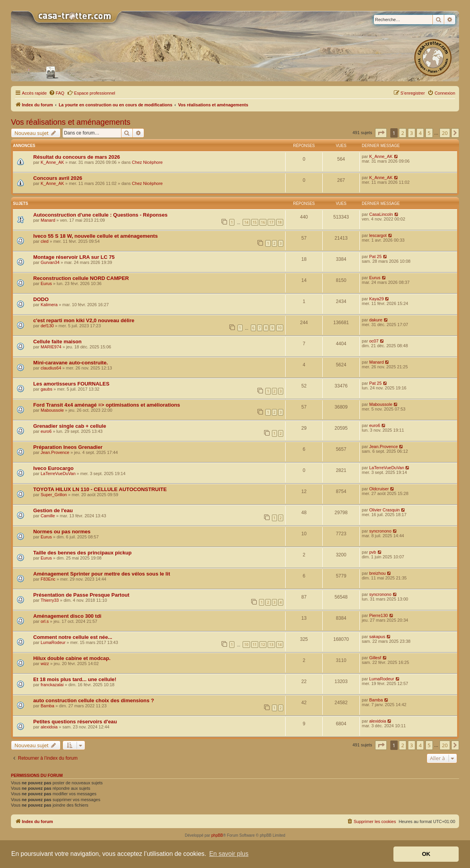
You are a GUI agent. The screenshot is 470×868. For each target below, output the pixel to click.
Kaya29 (376, 299)
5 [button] (429, 133)
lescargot (378, 235)
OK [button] (426, 854)
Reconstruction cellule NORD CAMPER (81, 278)
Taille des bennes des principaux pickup (82, 553)
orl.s (45, 621)
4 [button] (420, 133)
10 (280, 328)
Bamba (47, 706)
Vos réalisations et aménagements (71, 122)
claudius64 (51, 368)
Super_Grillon (54, 495)
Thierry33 (50, 600)
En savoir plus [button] (229, 854)
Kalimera (49, 305)
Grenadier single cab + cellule (70, 426)
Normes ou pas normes (62, 532)
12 (263, 645)
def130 (47, 326)
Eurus (46, 283)
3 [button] (412, 133)
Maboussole (52, 410)
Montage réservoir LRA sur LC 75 (74, 257)
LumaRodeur (53, 642)
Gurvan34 (50, 262)
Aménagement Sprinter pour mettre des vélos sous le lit (102, 574)
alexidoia (49, 727)
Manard (48, 220)
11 (255, 645)
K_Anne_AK (52, 162)
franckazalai (52, 685)
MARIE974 (51, 347)
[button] (381, 133)
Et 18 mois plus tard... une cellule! (75, 679)
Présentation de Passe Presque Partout (81, 595)
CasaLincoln (381, 214)
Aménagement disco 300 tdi (67, 616)
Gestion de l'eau (53, 510)
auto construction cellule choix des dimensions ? (94, 700)
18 (280, 222)
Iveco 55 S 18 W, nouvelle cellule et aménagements (96, 236)
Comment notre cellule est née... (73, 637)
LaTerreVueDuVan (58, 473)
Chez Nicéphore (147, 162)
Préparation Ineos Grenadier (68, 447)
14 (246, 222)
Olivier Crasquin (384, 510)
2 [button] (403, 133)
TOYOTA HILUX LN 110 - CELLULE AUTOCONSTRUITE (100, 489)
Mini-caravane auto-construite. (71, 363)
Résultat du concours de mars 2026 (77, 157)
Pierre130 (379, 615)
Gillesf (375, 658)
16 (263, 222)
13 (271, 645)
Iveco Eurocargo (53, 468)
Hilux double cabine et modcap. (72, 658)
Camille (48, 516)
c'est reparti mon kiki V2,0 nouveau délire (84, 320)
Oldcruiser (379, 489)
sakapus (377, 637)
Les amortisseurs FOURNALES (71, 384)
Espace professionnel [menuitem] (91, 93)
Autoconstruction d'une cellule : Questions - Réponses (100, 215)
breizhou (377, 573)
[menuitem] (57, 93)
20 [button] (445, 133)
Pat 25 (375, 256)
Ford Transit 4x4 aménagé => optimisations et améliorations (107, 405)
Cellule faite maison (57, 342)
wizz (45, 664)
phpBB (217, 835)
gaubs (46, 389)
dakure (376, 320)
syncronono (380, 531)
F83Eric (48, 579)
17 (271, 222)
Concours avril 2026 (58, 178)
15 (255, 222)
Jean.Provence (55, 452)
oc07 (374, 341)
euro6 (46, 431)
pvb (373, 552)
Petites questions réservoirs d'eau (75, 722)
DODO (41, 299)
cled (45, 241)
